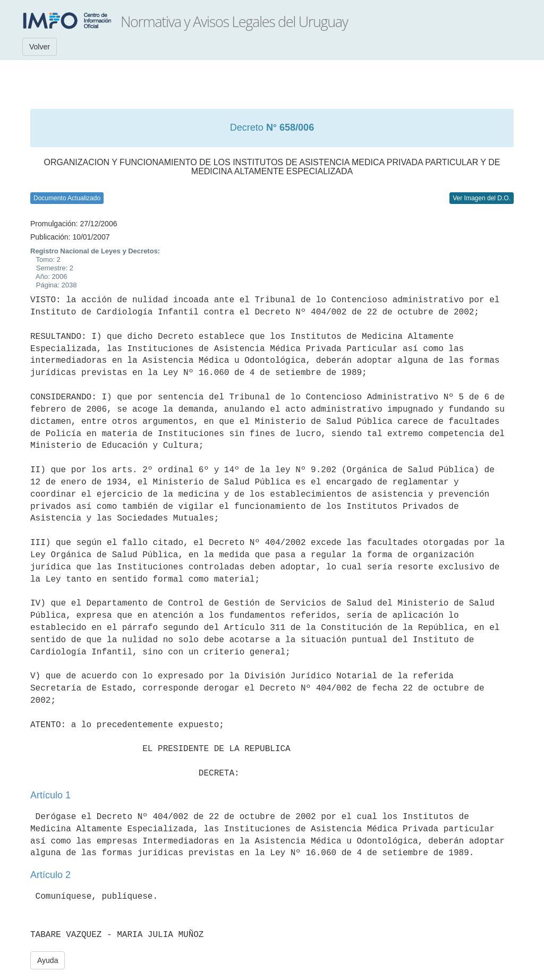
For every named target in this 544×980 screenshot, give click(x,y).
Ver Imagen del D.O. (482, 198)
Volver (40, 47)
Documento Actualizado (67, 198)
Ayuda (48, 960)
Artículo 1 (50, 795)
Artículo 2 (50, 875)
